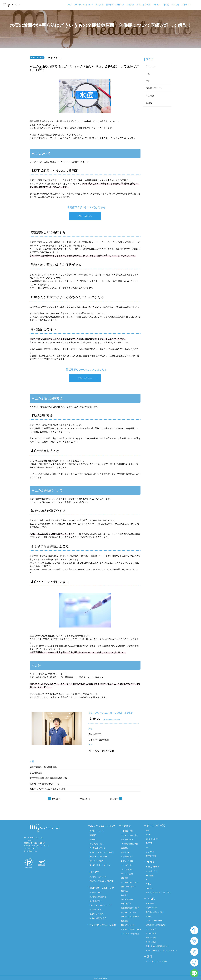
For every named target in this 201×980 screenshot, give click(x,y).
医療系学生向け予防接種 (131, 921)
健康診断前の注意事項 (100, 904)
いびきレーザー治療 (130, 916)
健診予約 (194, 941)
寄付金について (153, 905)
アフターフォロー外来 (131, 834)
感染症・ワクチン (154, 88)
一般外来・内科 (128, 830)
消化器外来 (126, 851)
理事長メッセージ (98, 834)
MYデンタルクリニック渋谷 (158, 960)
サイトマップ (152, 926)
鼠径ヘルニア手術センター (131, 937)
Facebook (151, 874)
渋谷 (149, 830)
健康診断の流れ (97, 908)
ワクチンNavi (152, 939)
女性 (148, 74)
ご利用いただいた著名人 (157, 909)
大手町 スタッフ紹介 (99, 851)
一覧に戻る (85, 799)
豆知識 (149, 103)
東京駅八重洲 (152, 855)
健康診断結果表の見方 (100, 925)
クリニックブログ (154, 866)
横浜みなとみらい (154, 838)
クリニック (151, 67)
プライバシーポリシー (156, 918)
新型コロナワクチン (130, 887)
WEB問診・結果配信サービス (103, 912)
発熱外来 (125, 896)
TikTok (149, 882)
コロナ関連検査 (128, 868)
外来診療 (130, 5)
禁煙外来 (125, 927)
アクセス (157, 5)
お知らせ (175, 5)
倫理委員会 (151, 901)
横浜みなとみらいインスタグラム (160, 891)
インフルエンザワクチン (131, 882)
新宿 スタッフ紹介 (98, 866)
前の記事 (56, 799)
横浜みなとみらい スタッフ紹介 (103, 857)
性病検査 (125, 892)
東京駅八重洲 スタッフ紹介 (102, 871)
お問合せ (194, 952)
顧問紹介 (94, 838)
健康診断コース (97, 900)
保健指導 (125, 876)
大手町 (150, 834)
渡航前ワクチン (128, 838)
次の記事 (114, 799)
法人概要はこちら (30, 851)
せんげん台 (151, 851)
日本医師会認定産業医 (99, 740)
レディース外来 (128, 859)
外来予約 (194, 963)
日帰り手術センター (130, 931)
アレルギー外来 (128, 864)
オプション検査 (97, 916)
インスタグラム (153, 870)
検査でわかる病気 (98, 921)
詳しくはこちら (85, 216)
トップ (69, 5)
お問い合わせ (152, 935)
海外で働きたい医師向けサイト (159, 943)
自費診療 (125, 847)
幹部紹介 (94, 843)
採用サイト (186, 5)
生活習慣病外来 (128, 855)
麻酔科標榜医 (95, 735)
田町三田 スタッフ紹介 (100, 862)
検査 (148, 81)
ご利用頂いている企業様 (102, 933)
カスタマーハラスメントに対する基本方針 (162, 949)
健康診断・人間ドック (115, 5)
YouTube (150, 886)
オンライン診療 (128, 872)
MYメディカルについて (84, 5)
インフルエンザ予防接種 (131, 944)
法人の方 (100, 5)
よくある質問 (152, 930)
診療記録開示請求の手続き (158, 922)
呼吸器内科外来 (128, 900)
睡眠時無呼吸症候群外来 (131, 910)
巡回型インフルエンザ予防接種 (103, 885)
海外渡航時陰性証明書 (131, 843)
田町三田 (150, 843)
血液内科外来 (127, 904)
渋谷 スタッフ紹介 (98, 847)
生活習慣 (150, 96)
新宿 (149, 847)
